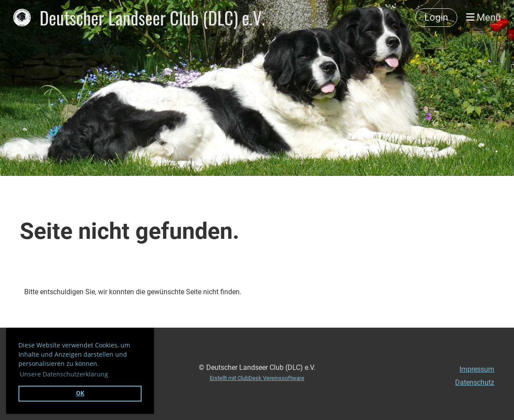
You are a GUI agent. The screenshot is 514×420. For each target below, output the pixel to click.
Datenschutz (475, 382)
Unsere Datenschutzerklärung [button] (64, 374)
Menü (483, 17)
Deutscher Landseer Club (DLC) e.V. (152, 18)
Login (436, 17)
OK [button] (80, 393)
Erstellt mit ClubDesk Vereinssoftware (257, 378)
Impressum (477, 369)
